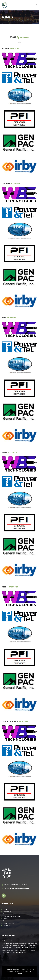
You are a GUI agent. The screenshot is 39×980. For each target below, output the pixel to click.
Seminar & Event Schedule (12, 916)
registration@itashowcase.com (17, 888)
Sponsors (6, 921)
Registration (7, 912)
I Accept (19, 974)
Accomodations (9, 914)
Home (3, 21)
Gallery (6, 919)
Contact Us (7, 926)
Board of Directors (9, 923)
